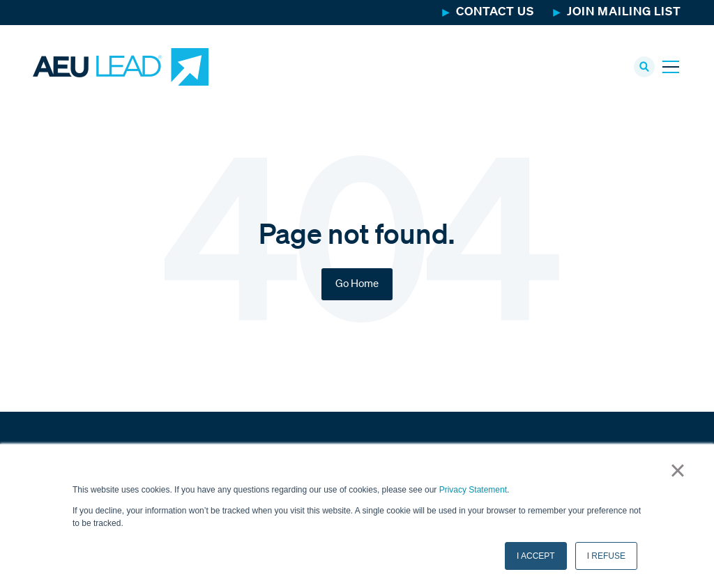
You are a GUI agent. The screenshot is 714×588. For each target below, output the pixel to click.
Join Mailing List (624, 12)
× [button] (677, 470)
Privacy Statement (473, 490)
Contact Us (495, 12)
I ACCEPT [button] (536, 556)
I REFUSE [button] (606, 556)
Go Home (357, 284)
